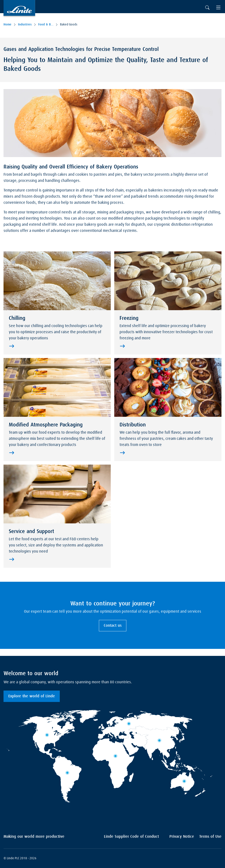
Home (7, 25)
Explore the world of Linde (32, 696)
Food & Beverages (46, 25)
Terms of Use (210, 837)
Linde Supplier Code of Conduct (131, 837)
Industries (25, 25)
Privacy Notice (182, 837)
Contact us (113, 626)
